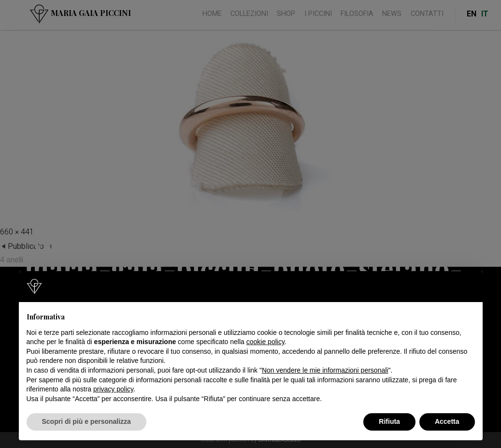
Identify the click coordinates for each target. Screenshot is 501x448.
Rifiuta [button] (389, 421)
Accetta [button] (447, 421)
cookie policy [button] (265, 342)
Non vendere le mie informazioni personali (325, 370)
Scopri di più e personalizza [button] (86, 421)
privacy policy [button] (113, 389)
